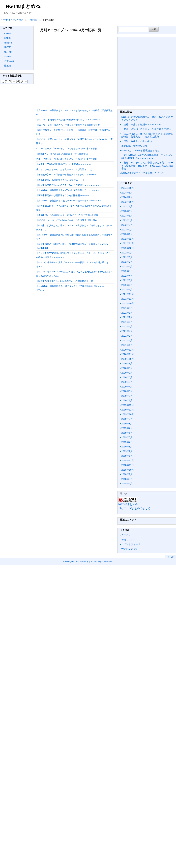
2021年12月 (128, 294)
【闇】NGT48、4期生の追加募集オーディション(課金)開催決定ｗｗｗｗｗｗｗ (147, 157)
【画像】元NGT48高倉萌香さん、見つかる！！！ (60, 180)
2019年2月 (127, 451)
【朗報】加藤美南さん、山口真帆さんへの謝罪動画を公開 (65, 281)
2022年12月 (128, 239)
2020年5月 (127, 382)
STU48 (8, 56)
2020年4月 (127, 387)
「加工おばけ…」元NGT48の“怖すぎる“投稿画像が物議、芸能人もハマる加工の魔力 (147, 135)
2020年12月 (128, 350)
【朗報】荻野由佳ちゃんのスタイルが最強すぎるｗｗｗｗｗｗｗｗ (69, 185)
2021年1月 (127, 345)
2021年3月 (127, 336)
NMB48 (8, 43)
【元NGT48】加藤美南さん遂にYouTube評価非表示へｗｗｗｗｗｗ (69, 201)
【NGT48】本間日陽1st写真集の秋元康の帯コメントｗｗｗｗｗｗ (68, 120)
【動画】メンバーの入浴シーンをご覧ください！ (147, 129)
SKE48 (8, 38)
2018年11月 (128, 465)
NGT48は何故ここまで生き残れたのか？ (143, 173)
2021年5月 (127, 327)
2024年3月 (127, 193)
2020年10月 (128, 359)
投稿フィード (128, 540)
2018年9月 (127, 474)
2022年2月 (127, 285)
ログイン (126, 535)
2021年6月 (127, 322)
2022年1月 (127, 290)
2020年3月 (127, 391)
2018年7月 (127, 484)
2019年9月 (127, 419)
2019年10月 (128, 414)
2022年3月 (127, 280)
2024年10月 (128, 188)
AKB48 (8, 33)
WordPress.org (129, 549)
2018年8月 (127, 479)
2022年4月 (127, 276)
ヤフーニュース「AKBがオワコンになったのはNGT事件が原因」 (68, 149)
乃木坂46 (9, 61)
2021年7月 (127, 317)
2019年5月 (127, 437)
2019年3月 (127, 447)
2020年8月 (127, 368)
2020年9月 (127, 363)
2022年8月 (127, 257)
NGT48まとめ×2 (23, 6)
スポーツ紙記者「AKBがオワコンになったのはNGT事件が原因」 (68, 159)
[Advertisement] (74, 69)
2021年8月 (127, 313)
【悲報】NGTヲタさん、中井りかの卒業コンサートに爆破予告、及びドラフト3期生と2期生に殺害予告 (147, 166)
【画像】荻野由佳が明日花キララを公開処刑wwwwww (63, 195)
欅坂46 (8, 66)
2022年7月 (127, 262)
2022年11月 (128, 243)
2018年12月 (128, 461)
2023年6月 (127, 211)
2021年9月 (127, 308)
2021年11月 (128, 299)
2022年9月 (127, 253)
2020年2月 (127, 396)
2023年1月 (127, 234)
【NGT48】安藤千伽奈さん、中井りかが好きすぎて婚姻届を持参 (68, 125)
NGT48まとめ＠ (128, 504)
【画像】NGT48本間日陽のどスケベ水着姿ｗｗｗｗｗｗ (64, 164)
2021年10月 (128, 303)
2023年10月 (128, 202)
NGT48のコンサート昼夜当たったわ (140, 150)
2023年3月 (127, 225)
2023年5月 (127, 216)
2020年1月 (127, 400)
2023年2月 (127, 230)
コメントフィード (131, 544)
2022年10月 (128, 248)
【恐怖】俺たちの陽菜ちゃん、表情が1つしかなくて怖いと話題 (67, 215)
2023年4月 (127, 220)
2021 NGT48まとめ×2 (85, 561)
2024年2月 (127, 197)
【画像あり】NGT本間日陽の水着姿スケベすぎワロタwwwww (66, 175)
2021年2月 (127, 340)
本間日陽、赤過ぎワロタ (134, 146)
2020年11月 (128, 354)
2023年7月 (127, 206)
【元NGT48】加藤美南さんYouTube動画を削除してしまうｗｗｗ (68, 190)
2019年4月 (127, 442)
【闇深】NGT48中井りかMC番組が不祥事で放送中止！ (63, 154)
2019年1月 (127, 456)
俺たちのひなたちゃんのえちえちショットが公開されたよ (65, 169)
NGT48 (8, 52)
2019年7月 (127, 428)
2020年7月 (127, 373)
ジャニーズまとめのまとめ (134, 508)
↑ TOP (171, 557)
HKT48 (8, 47)
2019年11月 (128, 410)
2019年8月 (127, 424)
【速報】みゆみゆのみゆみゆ (137, 141)
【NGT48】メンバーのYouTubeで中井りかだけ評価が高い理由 (67, 220)
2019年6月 (127, 433)
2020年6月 (127, 377)
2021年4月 (127, 331)
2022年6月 (127, 267)
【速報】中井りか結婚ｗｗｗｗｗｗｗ (141, 124)
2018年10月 (128, 470)
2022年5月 (127, 271)
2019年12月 (128, 405)
